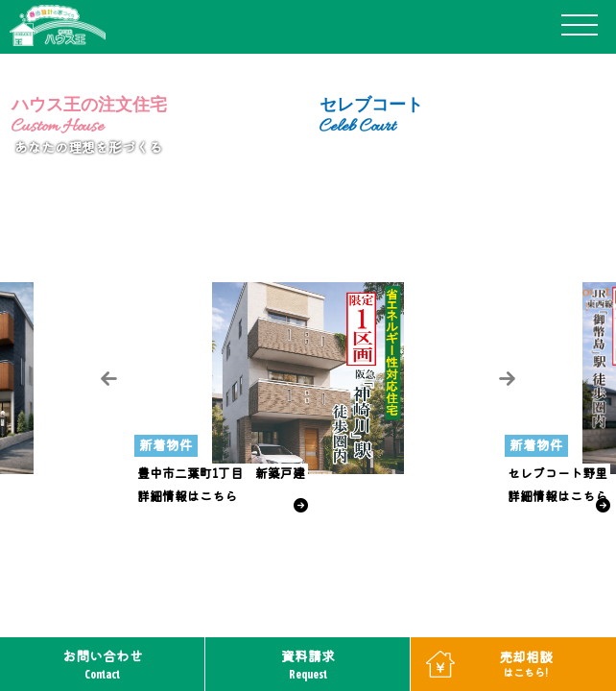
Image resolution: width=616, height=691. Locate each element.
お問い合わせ (103, 665)
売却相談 (526, 663)
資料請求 (308, 665)
